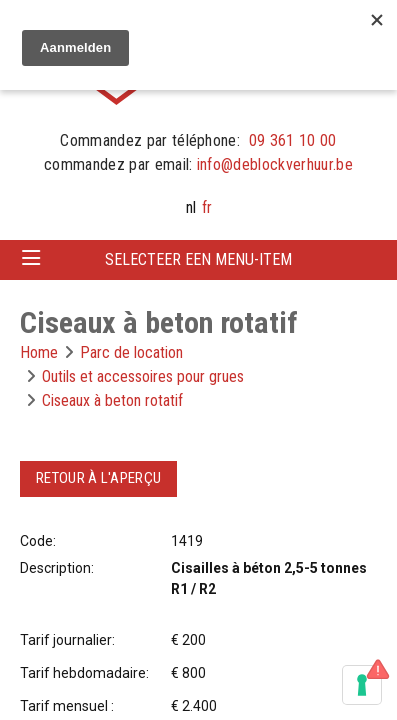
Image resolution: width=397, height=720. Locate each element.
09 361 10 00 (293, 140)
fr (207, 207)
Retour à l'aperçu (98, 478)
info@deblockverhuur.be (275, 164)
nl (191, 207)
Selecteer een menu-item (198, 259)
